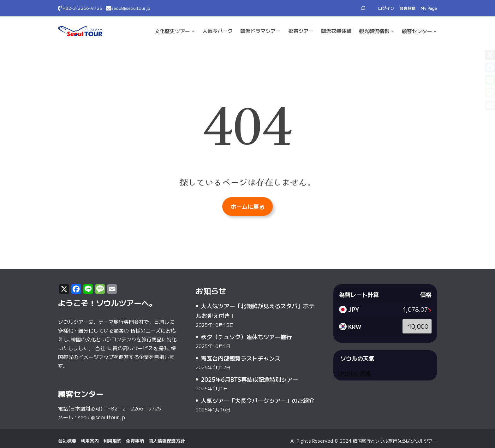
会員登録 (407, 8)
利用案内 (90, 441)
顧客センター (417, 31)
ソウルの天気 (354, 373)
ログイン (386, 8)
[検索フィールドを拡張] (363, 8)
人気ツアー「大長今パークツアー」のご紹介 (258, 400)
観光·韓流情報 (374, 31)
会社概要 (67, 441)
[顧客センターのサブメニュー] (435, 31)
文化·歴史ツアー (172, 31)
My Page (429, 8)
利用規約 (112, 441)
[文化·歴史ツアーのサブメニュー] (193, 31)
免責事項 (135, 441)
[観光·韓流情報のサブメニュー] (393, 31)
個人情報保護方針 (167, 441)
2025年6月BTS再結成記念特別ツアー (249, 379)
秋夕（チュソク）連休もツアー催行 (246, 337)
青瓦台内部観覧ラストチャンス (241, 358)
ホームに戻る (247, 206)
